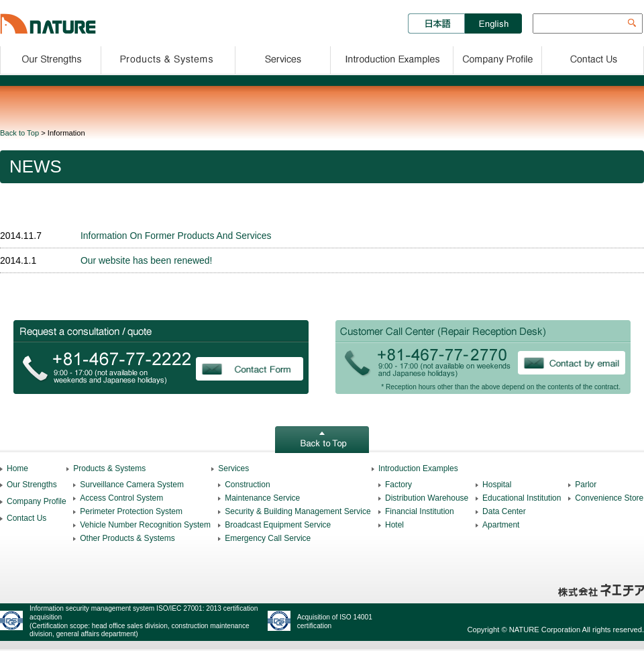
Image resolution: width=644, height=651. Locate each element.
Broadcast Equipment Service (278, 525)
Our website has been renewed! (146, 260)
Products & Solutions (169, 58)
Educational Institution (522, 498)
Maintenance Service (262, 498)
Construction (247, 485)
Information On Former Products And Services (176, 236)
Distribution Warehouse (427, 498)
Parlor (586, 485)
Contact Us (593, 58)
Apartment (501, 525)
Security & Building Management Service (298, 511)
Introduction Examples (392, 58)
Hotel (394, 525)
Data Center (504, 511)
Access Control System (121, 498)
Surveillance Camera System (132, 485)
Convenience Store (609, 498)
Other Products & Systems (127, 538)
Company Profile (498, 58)
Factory (398, 485)
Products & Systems (109, 468)
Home (17, 468)
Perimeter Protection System (131, 511)
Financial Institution (420, 511)
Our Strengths (51, 58)
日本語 (436, 23)
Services (283, 58)
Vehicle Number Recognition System (145, 525)
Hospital (497, 485)
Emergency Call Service (268, 538)
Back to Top (19, 133)
